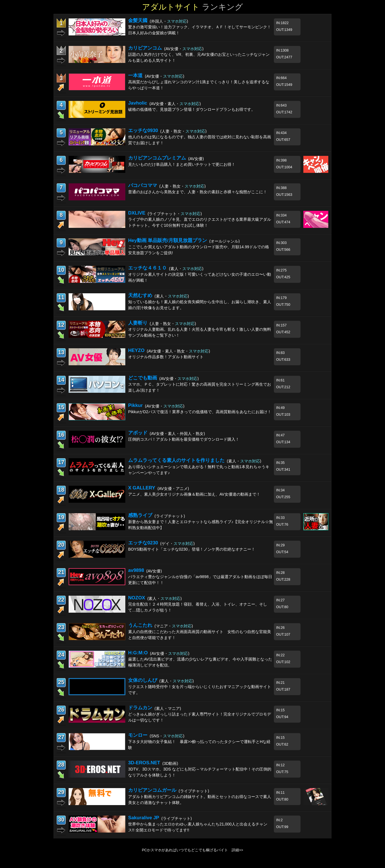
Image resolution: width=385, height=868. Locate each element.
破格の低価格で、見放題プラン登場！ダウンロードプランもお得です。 (192, 109)
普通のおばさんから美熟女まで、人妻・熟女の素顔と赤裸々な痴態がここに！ (198, 192)
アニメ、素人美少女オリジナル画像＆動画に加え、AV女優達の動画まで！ (194, 494)
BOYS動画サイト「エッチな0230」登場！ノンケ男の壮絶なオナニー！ (192, 549)
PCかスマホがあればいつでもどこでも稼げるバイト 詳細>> (192, 850)
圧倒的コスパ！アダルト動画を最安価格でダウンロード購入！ (184, 439)
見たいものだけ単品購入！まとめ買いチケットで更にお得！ (182, 164)
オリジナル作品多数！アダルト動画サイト (166, 357)
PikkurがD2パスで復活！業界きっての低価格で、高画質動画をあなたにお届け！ (200, 412)
